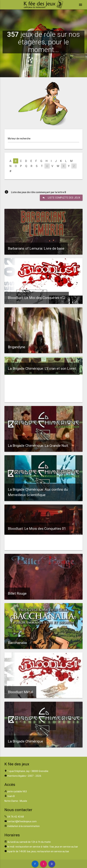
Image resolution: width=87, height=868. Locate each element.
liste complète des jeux (61, 198)
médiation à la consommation (23, 826)
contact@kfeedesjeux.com (22, 821)
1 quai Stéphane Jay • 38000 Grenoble (28, 771)
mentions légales (17, 776)
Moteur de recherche (19, 139)
